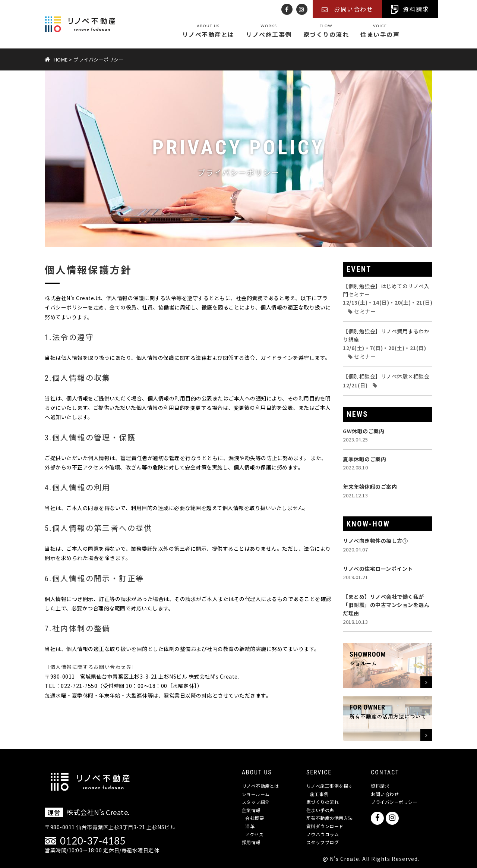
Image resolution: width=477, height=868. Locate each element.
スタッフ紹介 (256, 802)
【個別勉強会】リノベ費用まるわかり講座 (386, 344)
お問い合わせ (385, 794)
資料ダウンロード (325, 826)
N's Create (345, 859)
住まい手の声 (380, 31)
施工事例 (319, 794)
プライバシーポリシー (394, 802)
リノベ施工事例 (269, 31)
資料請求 (380, 786)
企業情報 (251, 810)
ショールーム (256, 794)
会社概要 (255, 818)
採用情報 (251, 842)
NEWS (357, 414)
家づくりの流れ (326, 31)
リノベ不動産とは (208, 31)
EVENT (359, 269)
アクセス (254, 834)
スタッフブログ (323, 842)
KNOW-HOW (368, 524)
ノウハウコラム (323, 834)
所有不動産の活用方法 (330, 818)
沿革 (250, 826)
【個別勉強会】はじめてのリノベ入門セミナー (388, 299)
